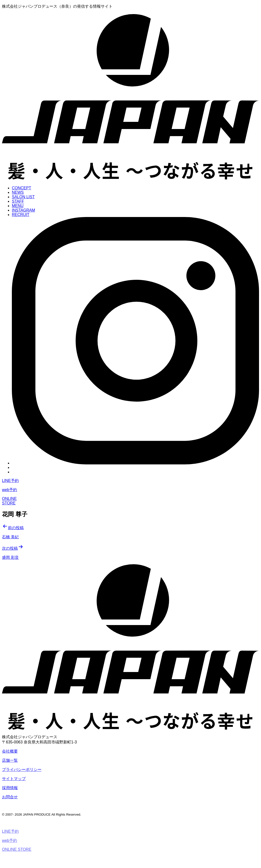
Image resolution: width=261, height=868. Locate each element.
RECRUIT (21, 215)
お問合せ (10, 797)
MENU (18, 206)
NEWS (18, 192)
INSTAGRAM (23, 210)
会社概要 (10, 751)
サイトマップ (14, 779)
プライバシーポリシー (22, 770)
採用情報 (10, 788)
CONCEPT (21, 188)
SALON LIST (23, 197)
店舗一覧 (10, 760)
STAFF (18, 201)
